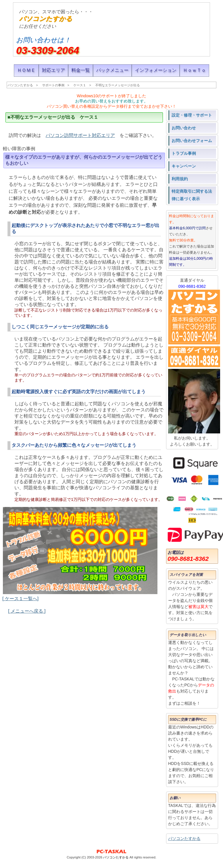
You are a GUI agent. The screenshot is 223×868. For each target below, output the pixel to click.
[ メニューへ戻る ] (27, 611)
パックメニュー (112, 70)
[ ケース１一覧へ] (20, 599)
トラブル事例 (184, 153)
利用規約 (180, 179)
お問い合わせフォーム (192, 140)
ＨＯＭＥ (26, 70)
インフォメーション (156, 70)
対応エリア (53, 70)
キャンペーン (184, 166)
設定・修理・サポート (192, 115)
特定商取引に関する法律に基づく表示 (192, 195)
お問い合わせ (184, 128)
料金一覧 (81, 70)
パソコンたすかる (46, 19)
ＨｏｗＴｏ (194, 70)
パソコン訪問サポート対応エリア (80, 135)
